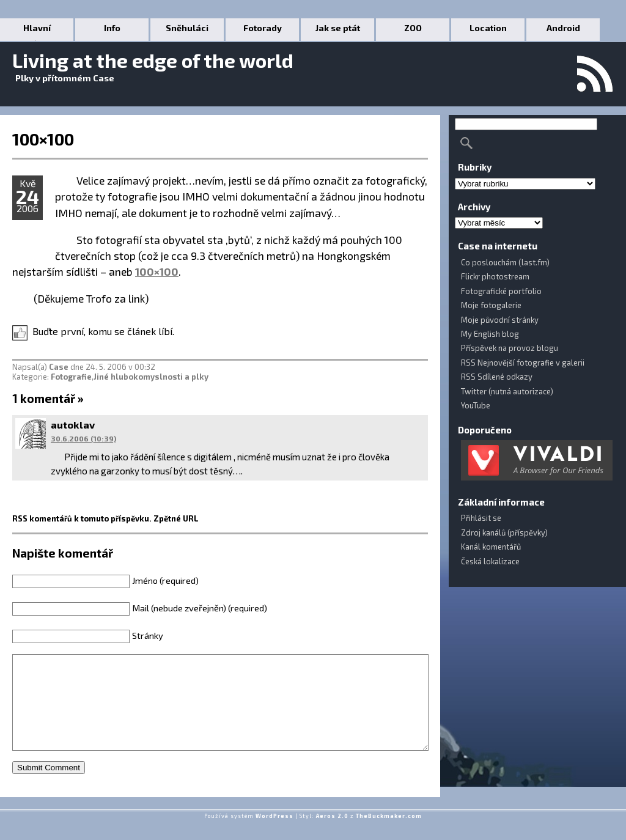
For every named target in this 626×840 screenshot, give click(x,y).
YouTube (476, 405)
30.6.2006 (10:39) (83, 438)
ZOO (413, 28)
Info (112, 28)
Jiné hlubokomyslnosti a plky (151, 377)
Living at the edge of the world (153, 60)
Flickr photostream (495, 276)
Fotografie (71, 377)
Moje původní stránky (500, 320)
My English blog (490, 334)
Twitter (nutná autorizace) (507, 391)
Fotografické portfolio (501, 291)
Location (488, 28)
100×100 (43, 139)
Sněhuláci (187, 28)
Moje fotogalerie (491, 305)
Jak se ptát (338, 28)
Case (59, 367)
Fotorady (263, 28)
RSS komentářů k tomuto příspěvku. (82, 518)
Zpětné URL (176, 518)
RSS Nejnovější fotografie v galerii (523, 363)
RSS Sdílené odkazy (497, 377)
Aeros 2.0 (332, 834)
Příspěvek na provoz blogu (510, 348)
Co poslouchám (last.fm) (505, 262)
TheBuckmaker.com (389, 834)
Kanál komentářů (491, 547)
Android (563, 28)
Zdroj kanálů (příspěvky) (504, 532)
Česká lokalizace (490, 561)
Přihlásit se (481, 518)
